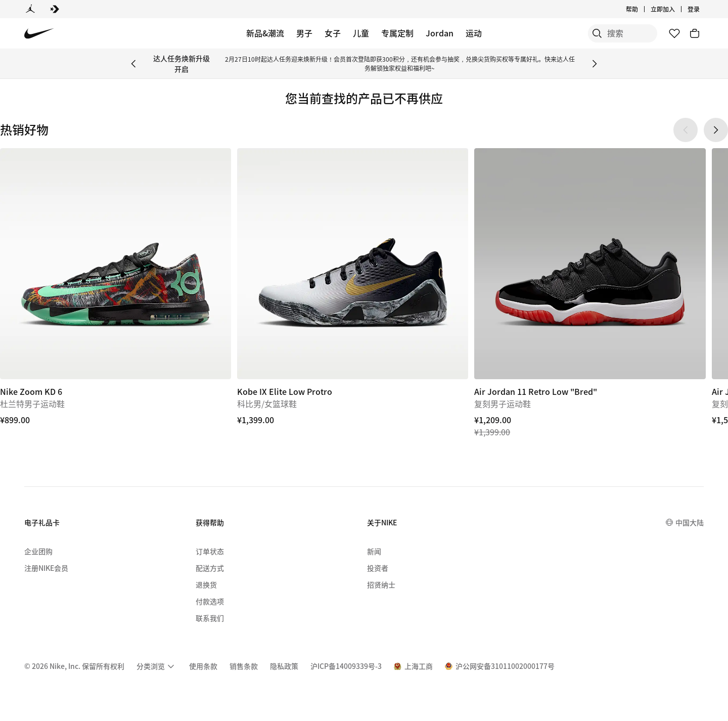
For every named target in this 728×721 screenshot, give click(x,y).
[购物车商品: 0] (695, 33)
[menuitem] (157, 666)
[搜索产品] (622, 33)
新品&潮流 (265, 33)
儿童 (361, 33)
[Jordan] (30, 9)
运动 (474, 33)
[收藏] (674, 33)
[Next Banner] (595, 64)
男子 (304, 33)
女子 (333, 33)
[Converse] (55, 9)
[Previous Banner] (133, 64)
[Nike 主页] (39, 34)
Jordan (440, 33)
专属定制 (397, 33)
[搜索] (581, 33)
